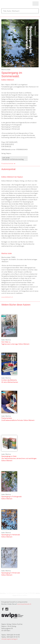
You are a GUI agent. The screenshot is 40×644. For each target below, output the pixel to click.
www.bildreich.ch (7, 297)
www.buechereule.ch (24, 604)
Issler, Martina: (6, 340)
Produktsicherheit (8, 164)
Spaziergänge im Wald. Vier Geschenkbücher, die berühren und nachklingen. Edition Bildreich (19, 458)
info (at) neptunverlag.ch (9, 639)
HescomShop (3, 593)
